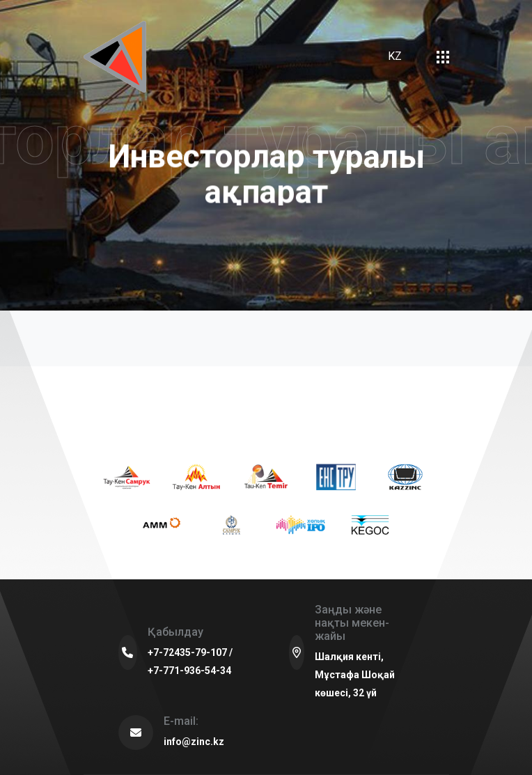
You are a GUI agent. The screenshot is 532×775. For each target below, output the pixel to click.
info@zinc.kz (194, 742)
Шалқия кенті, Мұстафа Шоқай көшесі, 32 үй (355, 675)
